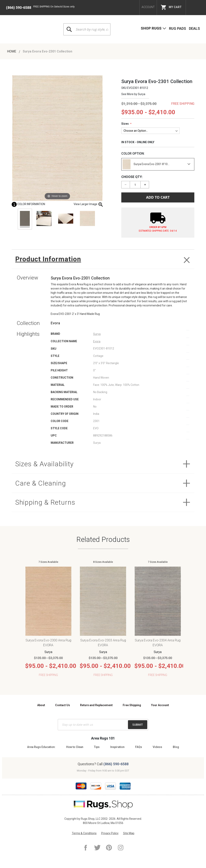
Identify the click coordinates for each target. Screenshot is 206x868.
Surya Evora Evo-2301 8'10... (146, 164)
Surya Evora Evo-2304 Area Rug (158, 643)
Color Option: (133, 154)
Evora (97, 342)
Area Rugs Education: (41, 747)
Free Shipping (132, 705)
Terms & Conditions (84, 833)
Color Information (28, 204)
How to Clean (75, 747)
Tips (97, 747)
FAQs (139, 747)
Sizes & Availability (46, 465)
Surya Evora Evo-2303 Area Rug (103, 643)
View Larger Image (88, 204)
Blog (176, 747)
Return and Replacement (96, 705)
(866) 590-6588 (19, 8)
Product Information (49, 259)
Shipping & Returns (47, 504)
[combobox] (87, 29)
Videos (157, 747)
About (41, 705)
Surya (142, 94)
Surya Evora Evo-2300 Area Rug (48, 643)
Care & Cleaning (42, 484)
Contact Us (63, 705)
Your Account (160, 705)
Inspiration (117, 747)
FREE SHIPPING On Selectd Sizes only (54, 7)
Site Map (129, 833)
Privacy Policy (110, 833)
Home (12, 51)
